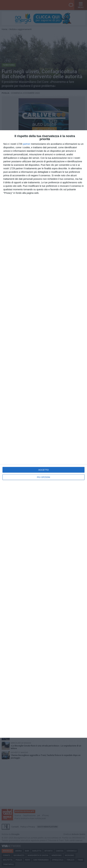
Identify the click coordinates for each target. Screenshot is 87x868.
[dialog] (43, 434)
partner (27, 144)
